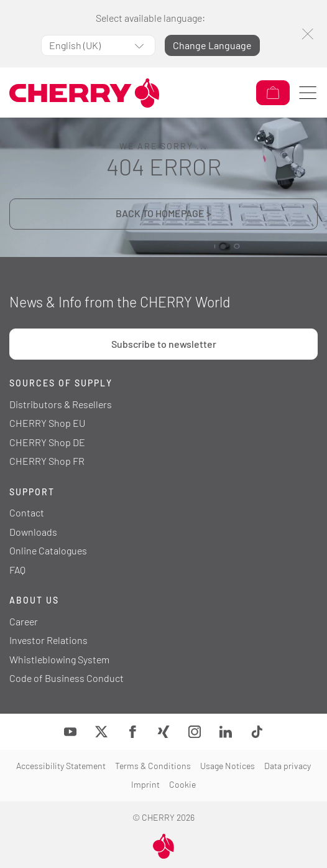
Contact (27, 512)
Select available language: (150, 18)
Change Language (212, 45)
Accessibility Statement (61, 766)
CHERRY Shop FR (47, 461)
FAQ (17, 570)
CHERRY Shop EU (47, 423)
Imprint (145, 784)
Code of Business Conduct (67, 678)
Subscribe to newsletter (164, 344)
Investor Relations (48, 640)
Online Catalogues (48, 550)
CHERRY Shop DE (47, 442)
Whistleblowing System (59, 659)
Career (24, 621)
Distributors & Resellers (61, 404)
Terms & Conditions (153, 766)
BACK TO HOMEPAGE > (163, 213)
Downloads (33, 532)
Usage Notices (228, 766)
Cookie (182, 784)
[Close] (307, 34)
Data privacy (288, 766)
